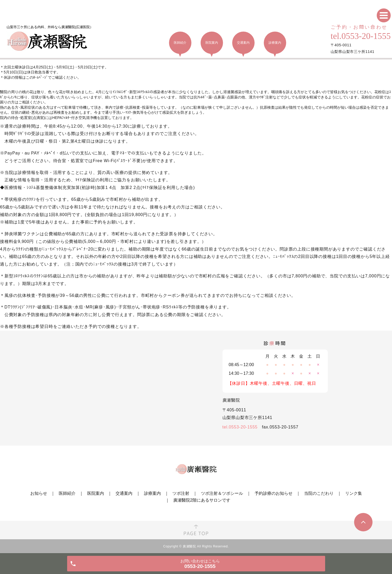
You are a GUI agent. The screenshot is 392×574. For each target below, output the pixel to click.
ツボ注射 (181, 493)
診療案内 (152, 493)
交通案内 (124, 493)
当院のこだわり (319, 493)
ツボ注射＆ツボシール (222, 493)
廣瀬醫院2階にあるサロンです (202, 500)
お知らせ (39, 493)
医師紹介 (67, 493)
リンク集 (354, 493)
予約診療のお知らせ (274, 493)
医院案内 (96, 493)
